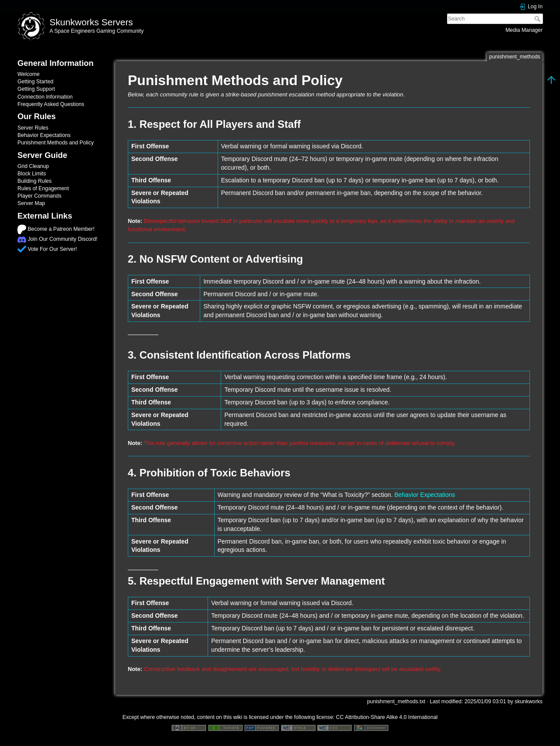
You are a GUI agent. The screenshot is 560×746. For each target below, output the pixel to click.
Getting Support (36, 89)
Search (538, 19)
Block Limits (32, 174)
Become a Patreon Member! (61, 229)
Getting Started (35, 82)
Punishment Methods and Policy (56, 143)
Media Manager (524, 30)
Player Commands (39, 196)
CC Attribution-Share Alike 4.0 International (387, 717)
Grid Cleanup (33, 166)
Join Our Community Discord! (62, 239)
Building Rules (34, 181)
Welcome (29, 74)
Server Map (31, 203)
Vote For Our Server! (52, 249)
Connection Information (45, 97)
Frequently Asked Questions (51, 104)
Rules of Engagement (43, 188)
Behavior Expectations (44, 135)
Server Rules (33, 128)
